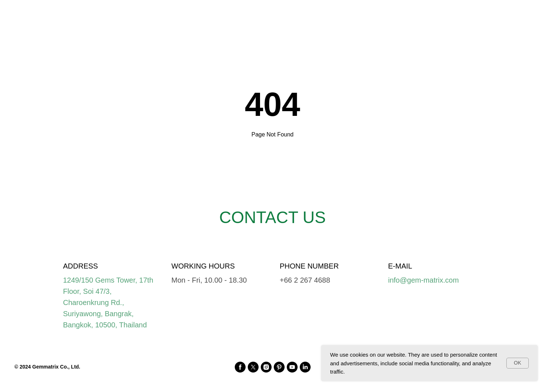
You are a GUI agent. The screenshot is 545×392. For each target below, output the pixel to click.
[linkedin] (305, 367)
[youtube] (292, 367)
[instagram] (266, 367)
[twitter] (253, 367)
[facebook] (240, 367)
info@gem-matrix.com (424, 280)
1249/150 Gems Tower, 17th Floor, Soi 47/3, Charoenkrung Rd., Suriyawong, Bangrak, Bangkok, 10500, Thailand (108, 302)
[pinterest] (279, 367)
